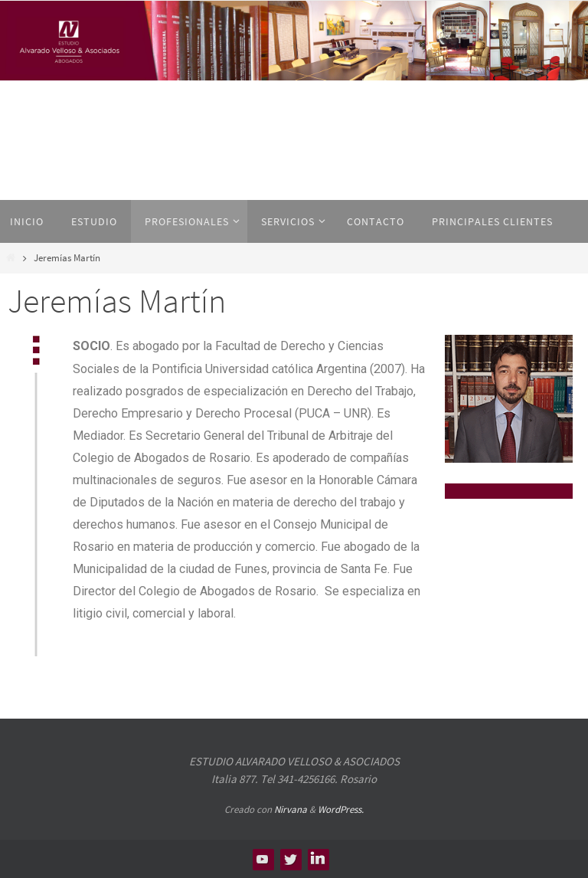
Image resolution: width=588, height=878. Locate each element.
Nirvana (291, 809)
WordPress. (341, 809)
